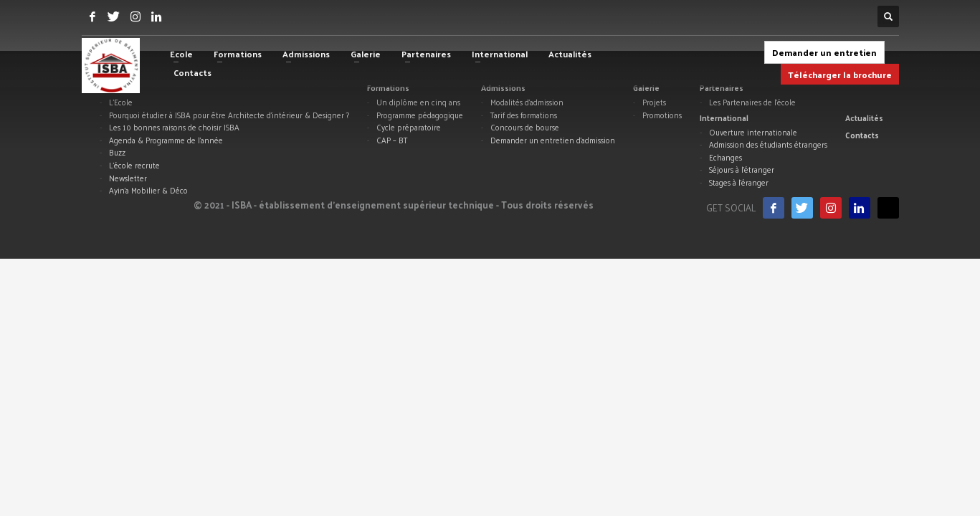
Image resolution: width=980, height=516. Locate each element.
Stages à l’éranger (739, 183)
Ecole (110, 87)
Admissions (503, 87)
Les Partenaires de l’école (752, 102)
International (724, 118)
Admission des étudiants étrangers (768, 145)
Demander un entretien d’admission (553, 140)
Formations (388, 87)
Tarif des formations (524, 115)
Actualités (864, 118)
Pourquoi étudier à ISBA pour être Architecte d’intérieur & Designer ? (229, 115)
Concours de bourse (525, 128)
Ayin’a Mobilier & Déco (148, 191)
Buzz (117, 153)
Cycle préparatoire (409, 128)
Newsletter (128, 178)
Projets (654, 102)
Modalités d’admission (527, 102)
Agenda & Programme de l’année (166, 140)
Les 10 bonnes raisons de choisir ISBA (174, 128)
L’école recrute (134, 166)
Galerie (646, 87)
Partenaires (722, 87)
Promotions (662, 115)
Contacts (862, 135)
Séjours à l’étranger (742, 170)
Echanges (726, 158)
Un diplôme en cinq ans (418, 102)
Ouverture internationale (753, 133)
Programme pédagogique (420, 115)
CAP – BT (392, 140)
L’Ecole (121, 102)
